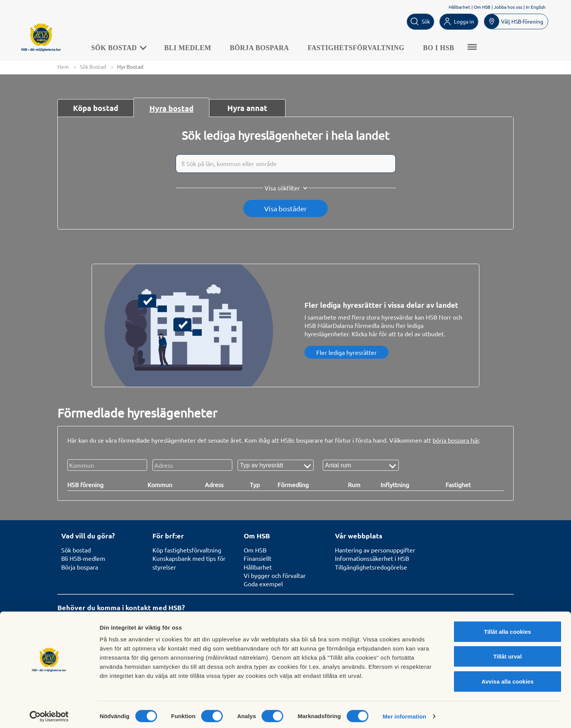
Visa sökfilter (282, 188)
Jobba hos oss (508, 7)
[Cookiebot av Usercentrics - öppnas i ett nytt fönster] (49, 713)
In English (536, 7)
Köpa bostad (96, 108)
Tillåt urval (508, 653)
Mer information (404, 713)
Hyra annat (247, 108)
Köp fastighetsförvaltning (187, 550)
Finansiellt (258, 559)
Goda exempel (263, 584)
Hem (63, 66)
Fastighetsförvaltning (360, 47)
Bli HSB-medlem (83, 559)
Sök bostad (76, 550)
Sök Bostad (123, 47)
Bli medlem (192, 47)
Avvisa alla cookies (507, 678)
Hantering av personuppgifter (375, 550)
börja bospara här (456, 440)
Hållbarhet (459, 7)
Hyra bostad (171, 109)
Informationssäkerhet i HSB (372, 559)
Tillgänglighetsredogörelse (371, 567)
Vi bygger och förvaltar (275, 575)
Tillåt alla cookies (508, 628)
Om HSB (482, 7)
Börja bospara (264, 47)
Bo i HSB (443, 47)
